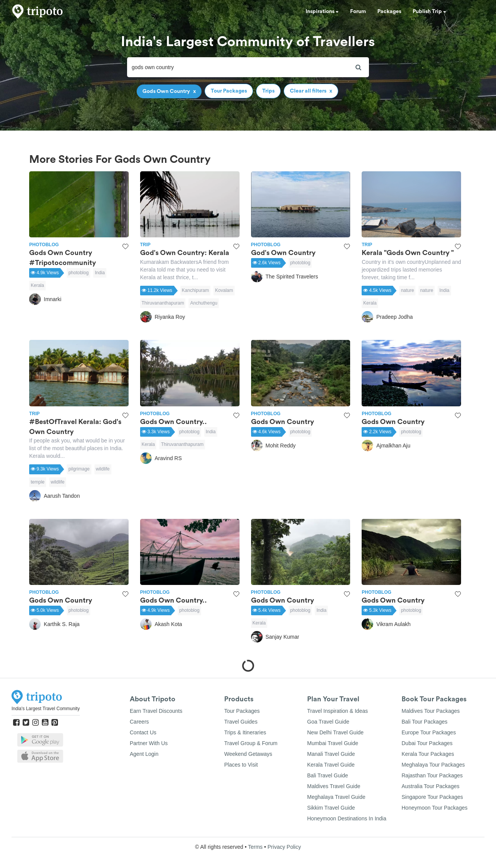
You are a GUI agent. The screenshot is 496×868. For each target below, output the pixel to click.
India (100, 273)
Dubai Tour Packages (427, 743)
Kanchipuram (196, 290)
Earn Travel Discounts (156, 711)
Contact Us (143, 732)
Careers (139, 722)
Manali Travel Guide (331, 754)
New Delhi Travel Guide (335, 732)
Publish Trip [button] (429, 12)
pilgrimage (79, 469)
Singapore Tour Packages (432, 797)
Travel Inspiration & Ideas (337, 711)
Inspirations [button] (322, 12)
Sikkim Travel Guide (331, 808)
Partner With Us (149, 743)
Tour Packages (242, 711)
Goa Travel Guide (328, 722)
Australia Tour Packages (431, 786)
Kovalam (224, 290)
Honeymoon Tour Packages (435, 808)
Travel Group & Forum (251, 743)
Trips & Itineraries (245, 732)
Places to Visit (241, 765)
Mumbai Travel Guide (333, 743)
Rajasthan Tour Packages (432, 775)
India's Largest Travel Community (46, 709)
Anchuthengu (204, 303)
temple (38, 482)
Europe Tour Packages (429, 732)
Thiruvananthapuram (163, 303)
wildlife (103, 469)
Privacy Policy (284, 847)
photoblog (79, 273)
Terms (255, 847)
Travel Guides (241, 722)
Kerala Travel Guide (331, 765)
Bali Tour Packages (425, 722)
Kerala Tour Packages (428, 754)
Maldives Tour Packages (431, 711)
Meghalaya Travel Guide (336, 797)
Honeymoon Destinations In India (347, 818)
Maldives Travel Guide (334, 786)
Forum (358, 12)
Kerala (37, 285)
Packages (389, 12)
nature (407, 290)
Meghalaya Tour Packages (433, 765)
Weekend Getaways (248, 754)
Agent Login (144, 754)
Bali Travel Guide (328, 775)
